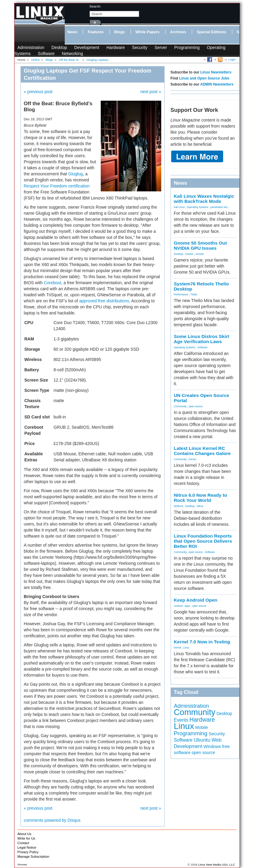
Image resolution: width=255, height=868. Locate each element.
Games (189, 254)
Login (232, 59)
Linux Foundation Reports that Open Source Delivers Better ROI (203, 541)
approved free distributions (104, 301)
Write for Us (26, 838)
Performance (181, 294)
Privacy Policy (28, 852)
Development (87, 47)
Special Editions (211, 32)
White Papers (148, 32)
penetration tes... (220, 207)
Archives (178, 32)
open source (196, 406)
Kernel (192, 459)
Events (181, 720)
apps (187, 606)
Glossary (22, 865)
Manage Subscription (33, 857)
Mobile (201, 727)
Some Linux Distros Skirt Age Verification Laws (202, 339)
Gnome (199, 254)
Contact (23, 843)
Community (180, 406)
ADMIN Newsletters (217, 84)
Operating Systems (198, 207)
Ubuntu (202, 740)
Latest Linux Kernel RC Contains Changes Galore (202, 451)
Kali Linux (179, 207)
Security (140, 47)
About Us (25, 834)
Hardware (116, 47)
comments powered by (52, 820)
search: (95, 6)
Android (178, 606)
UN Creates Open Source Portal (202, 398)
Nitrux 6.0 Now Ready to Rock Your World (201, 498)
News (72, 32)
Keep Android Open (196, 600)
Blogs (120, 32)
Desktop (59, 47)
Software (46, 54)
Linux (186, 648)
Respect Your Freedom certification (57, 186)
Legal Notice (27, 847)
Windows (212, 746)
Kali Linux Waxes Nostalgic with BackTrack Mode (204, 199)
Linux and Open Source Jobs (204, 78)
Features (96, 32)
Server (161, 47)
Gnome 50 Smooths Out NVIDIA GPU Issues (200, 245)
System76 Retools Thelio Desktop (201, 286)
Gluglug (76, 174)
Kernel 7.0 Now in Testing (202, 642)
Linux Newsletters (216, 72)
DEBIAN (179, 506)
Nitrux (200, 506)
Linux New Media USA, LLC (216, 865)
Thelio (194, 294)
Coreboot (53, 283)
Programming (187, 47)
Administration (31, 47)
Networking (72, 54)
